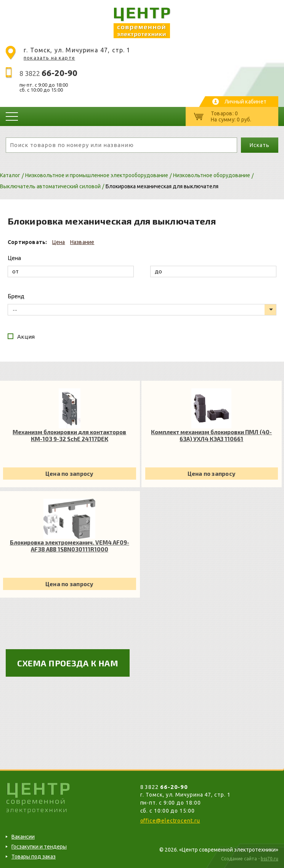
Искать (259, 145)
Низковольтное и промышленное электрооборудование (97, 175)
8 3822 (48, 73)
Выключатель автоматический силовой (50, 186)
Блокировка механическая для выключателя (162, 186)
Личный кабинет (245, 102)
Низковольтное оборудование (212, 175)
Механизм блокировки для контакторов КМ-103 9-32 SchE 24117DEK (69, 435)
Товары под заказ (34, 857)
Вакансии (23, 837)
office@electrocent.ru (170, 821)
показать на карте (49, 58)
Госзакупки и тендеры (39, 847)
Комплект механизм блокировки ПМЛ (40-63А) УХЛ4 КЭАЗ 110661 (211, 435)
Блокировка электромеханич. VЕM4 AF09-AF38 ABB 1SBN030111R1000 (70, 546)
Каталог (10, 175)
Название (82, 242)
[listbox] (142, 310)
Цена (59, 242)
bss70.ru (270, 859)
